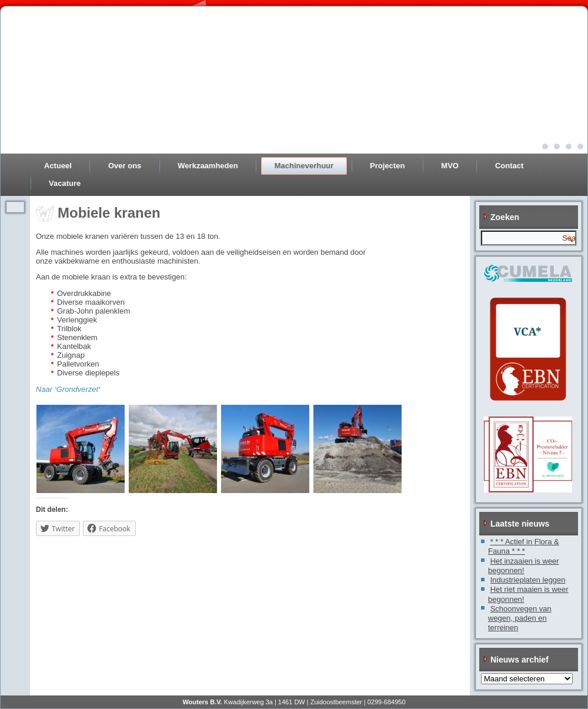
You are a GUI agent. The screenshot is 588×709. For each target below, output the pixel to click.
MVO (450, 166)
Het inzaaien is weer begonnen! (524, 566)
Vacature (65, 183)
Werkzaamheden (208, 166)
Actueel (58, 166)
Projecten (387, 166)
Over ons (125, 166)
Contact (509, 166)
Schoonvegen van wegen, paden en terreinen (520, 618)
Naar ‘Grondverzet (67, 389)
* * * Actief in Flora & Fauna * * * (524, 546)
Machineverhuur (304, 166)
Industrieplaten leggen (528, 580)
